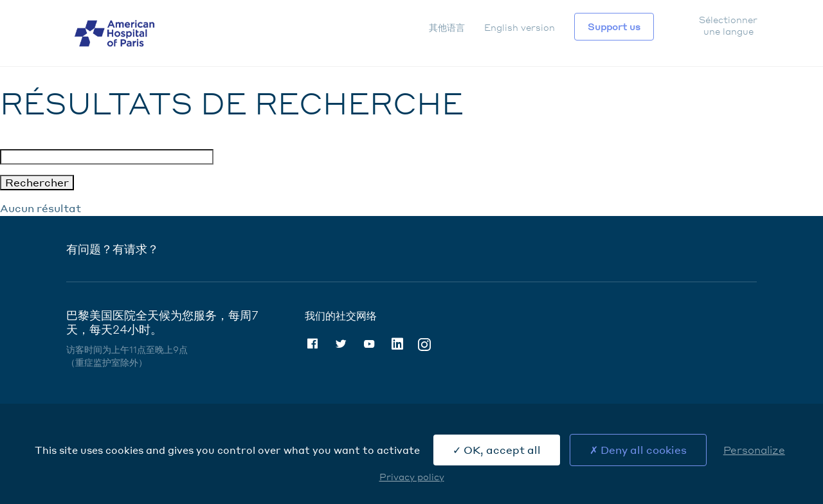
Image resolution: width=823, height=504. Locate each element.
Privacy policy (412, 476)
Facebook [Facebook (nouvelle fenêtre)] (312, 344)
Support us (614, 26)
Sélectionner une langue (728, 25)
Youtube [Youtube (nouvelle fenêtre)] (369, 344)
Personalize (754, 450)
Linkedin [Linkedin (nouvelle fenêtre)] (397, 344)
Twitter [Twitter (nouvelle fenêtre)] (341, 344)
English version (520, 27)
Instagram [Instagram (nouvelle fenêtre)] (424, 344)
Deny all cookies (638, 450)
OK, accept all (497, 450)
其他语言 (447, 27)
